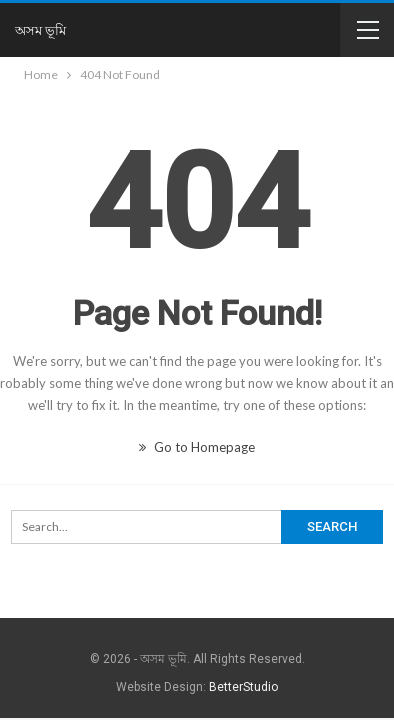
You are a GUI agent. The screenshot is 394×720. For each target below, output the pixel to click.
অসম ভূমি (40, 30)
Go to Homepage (197, 447)
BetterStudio (243, 687)
